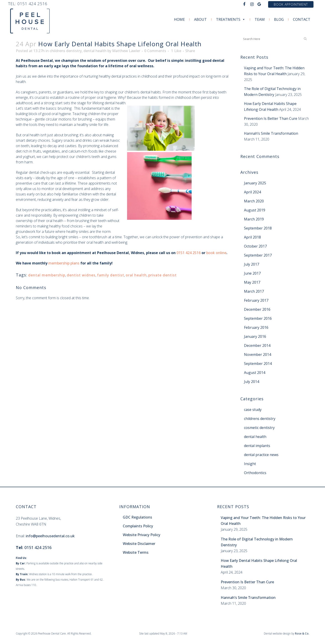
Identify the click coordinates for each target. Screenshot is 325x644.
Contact (302, 19)
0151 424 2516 (32, 4)
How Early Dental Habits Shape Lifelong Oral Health (259, 563)
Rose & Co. (302, 634)
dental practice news (261, 455)
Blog (279, 19)
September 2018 (258, 228)
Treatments (231, 19)
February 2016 (256, 327)
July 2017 (252, 264)
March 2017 (254, 291)
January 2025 (255, 183)
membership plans (64, 263)
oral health (136, 275)
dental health (95, 51)
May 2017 (252, 282)
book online (216, 253)
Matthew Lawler (126, 51)
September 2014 (258, 364)
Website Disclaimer (139, 544)
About (200, 19)
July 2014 (252, 382)
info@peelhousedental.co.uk (50, 536)
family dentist (111, 275)
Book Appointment (291, 4)
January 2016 (255, 336)
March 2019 (254, 219)
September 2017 (258, 255)
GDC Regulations (137, 517)
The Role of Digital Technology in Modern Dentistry (257, 542)
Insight (250, 464)
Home (179, 19)
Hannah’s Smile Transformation (271, 133)
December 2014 (257, 345)
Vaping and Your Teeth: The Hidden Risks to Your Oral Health (263, 521)
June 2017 (252, 273)
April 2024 (252, 192)
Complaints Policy (138, 526)
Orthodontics (255, 473)
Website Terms (136, 552)
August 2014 (255, 373)
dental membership (47, 275)
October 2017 (255, 246)
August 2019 (255, 210)
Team (260, 19)
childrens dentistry (66, 51)
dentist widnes (81, 275)
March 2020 (254, 201)
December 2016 (257, 309)
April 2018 (252, 237)
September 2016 (258, 318)
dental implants (257, 446)
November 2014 (258, 354)
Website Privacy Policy (142, 535)
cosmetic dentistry (259, 428)
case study (253, 410)
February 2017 (256, 300)
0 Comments (155, 51)
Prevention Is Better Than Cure (271, 118)
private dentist (162, 275)
